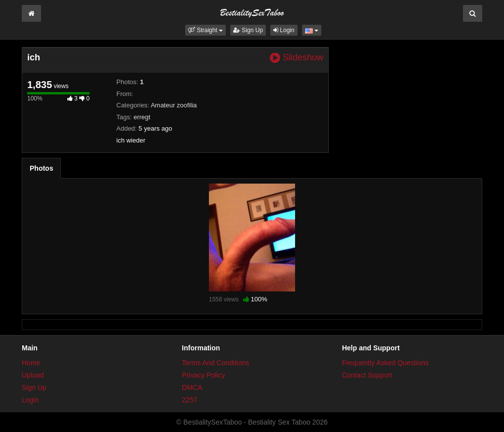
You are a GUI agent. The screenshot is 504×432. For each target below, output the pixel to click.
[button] (205, 30)
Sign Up (248, 30)
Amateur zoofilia (174, 105)
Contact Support (367, 375)
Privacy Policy (203, 375)
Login (284, 30)
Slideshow (297, 58)
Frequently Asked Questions (385, 363)
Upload (33, 375)
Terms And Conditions (215, 363)
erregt (142, 117)
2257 (189, 400)
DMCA (192, 387)
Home (31, 363)
